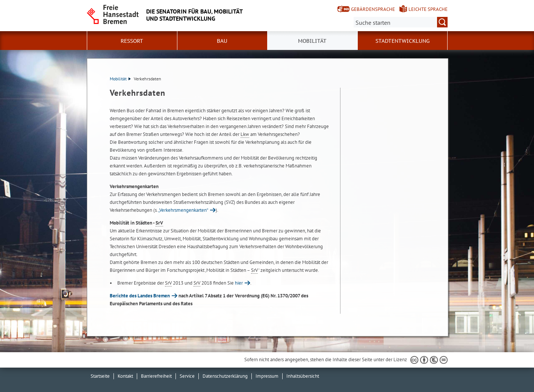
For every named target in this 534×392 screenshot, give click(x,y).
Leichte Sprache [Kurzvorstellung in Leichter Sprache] (428, 9)
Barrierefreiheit (156, 376)
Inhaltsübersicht (303, 376)
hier (239, 283)
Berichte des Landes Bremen (140, 296)
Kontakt (125, 376)
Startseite (100, 376)
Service (187, 376)
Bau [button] (222, 41)
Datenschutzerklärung (225, 376)
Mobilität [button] (312, 41)
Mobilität (120, 79)
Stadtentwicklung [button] (402, 41)
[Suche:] (401, 22)
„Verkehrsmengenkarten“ (183, 210)
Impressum (267, 376)
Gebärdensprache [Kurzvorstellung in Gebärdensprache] (373, 9)
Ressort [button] (132, 41)
